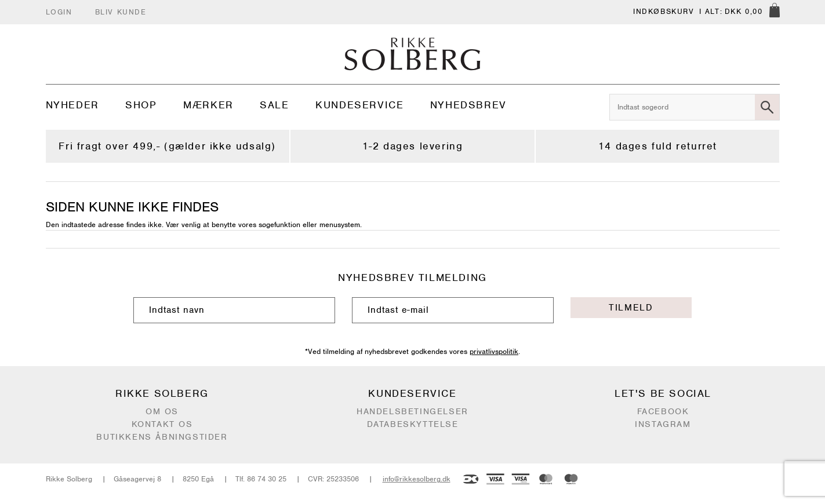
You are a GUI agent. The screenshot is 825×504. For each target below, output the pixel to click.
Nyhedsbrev (468, 105)
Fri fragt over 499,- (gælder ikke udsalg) (167, 146)
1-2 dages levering (413, 146)
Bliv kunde (121, 12)
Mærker (208, 105)
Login (59, 12)
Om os (162, 411)
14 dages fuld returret (658, 146)
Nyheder (72, 105)
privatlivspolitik (494, 351)
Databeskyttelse (413, 424)
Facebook (663, 411)
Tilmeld (631, 308)
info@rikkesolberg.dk (417, 479)
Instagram (663, 424)
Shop (141, 105)
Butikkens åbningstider (162, 437)
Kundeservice (359, 105)
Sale (274, 105)
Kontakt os (162, 424)
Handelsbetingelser (412, 411)
